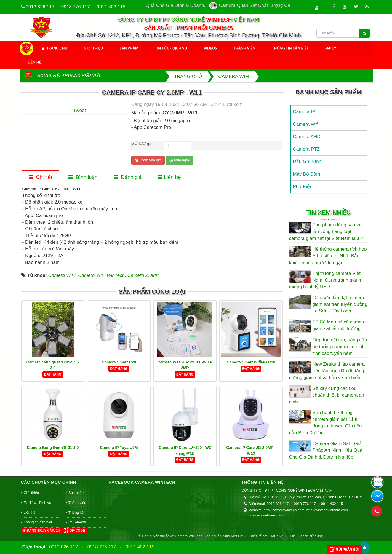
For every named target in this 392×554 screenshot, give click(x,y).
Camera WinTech (189, 536)
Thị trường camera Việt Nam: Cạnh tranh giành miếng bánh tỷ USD (325, 280)
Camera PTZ (306, 149)
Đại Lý (331, 48)
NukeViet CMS (234, 536)
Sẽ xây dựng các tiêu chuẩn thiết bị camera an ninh (327, 395)
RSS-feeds (77, 522)
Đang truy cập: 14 (41, 531)
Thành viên (244, 48)
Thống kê (76, 512)
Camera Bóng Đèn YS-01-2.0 (53, 448)
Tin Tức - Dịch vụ (171, 48)
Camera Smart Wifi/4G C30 (251, 362)
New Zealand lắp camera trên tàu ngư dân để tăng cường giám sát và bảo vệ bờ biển (327, 371)
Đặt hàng (53, 374)
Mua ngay (180, 160)
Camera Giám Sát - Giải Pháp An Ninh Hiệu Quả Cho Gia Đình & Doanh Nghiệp (326, 450)
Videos (210, 48)
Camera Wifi (306, 124)
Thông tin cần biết (290, 48)
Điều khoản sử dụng (306, 536)
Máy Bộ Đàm (307, 174)
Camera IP (304, 112)
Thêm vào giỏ (148, 160)
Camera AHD (307, 137)
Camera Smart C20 (119, 362)
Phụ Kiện (303, 187)
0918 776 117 (76, 7)
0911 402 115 (111, 7)
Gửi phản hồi (344, 550)
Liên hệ (35, 62)
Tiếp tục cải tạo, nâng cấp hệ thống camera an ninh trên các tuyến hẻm (340, 347)
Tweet (80, 110)
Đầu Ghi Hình (307, 161)
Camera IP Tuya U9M (119, 448)
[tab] (41, 177)
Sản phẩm (129, 48)
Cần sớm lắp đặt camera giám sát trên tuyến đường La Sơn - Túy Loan (340, 304)
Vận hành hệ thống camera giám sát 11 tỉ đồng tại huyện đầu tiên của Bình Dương (326, 423)
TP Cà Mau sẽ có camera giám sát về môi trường (339, 325)
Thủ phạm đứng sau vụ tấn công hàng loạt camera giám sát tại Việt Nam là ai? (326, 232)
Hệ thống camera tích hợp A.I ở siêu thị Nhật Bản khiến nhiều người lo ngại (328, 256)
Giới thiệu (94, 48)
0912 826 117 (40, 7)
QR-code (74, 531)
